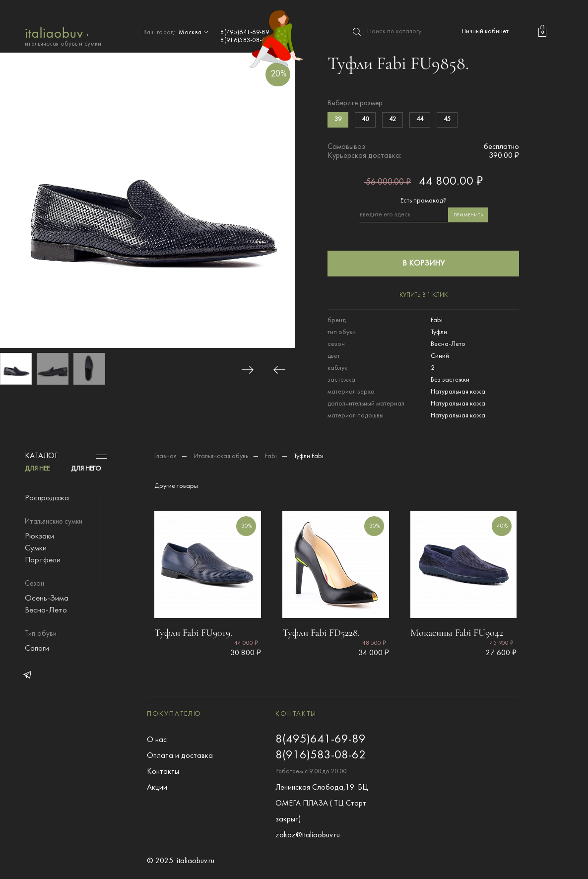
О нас (157, 740)
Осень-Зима (47, 599)
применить (468, 215)
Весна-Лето (46, 610)
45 (447, 120)
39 (338, 120)
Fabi (271, 456)
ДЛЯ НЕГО (86, 469)
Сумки (36, 548)
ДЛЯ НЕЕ (37, 469)
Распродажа (47, 498)
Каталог (41, 456)
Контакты (163, 772)
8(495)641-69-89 (245, 33)
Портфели (43, 560)
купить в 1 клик (424, 295)
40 (365, 120)
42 (392, 120)
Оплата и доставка (180, 756)
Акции (157, 788)
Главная (165, 456)
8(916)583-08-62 (245, 41)
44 (420, 120)
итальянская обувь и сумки (63, 36)
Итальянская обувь (221, 456)
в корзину (424, 264)
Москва (195, 33)
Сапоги (37, 649)
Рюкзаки (39, 537)
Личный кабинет (485, 32)
